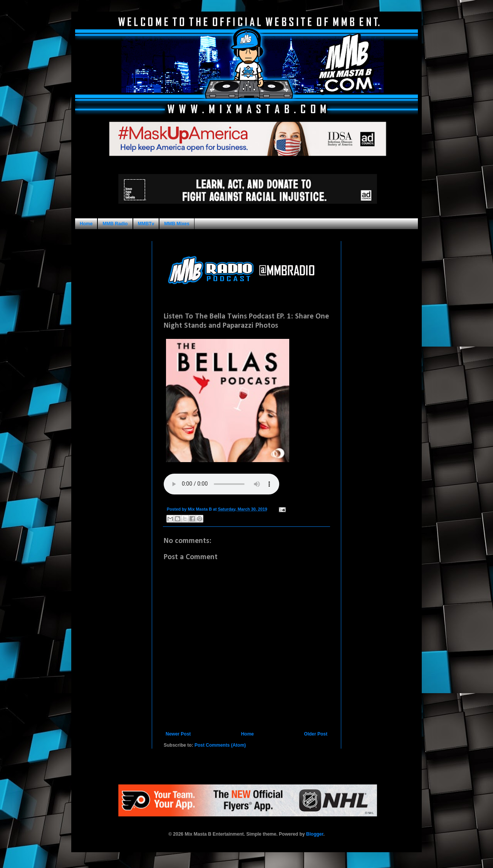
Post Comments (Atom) (220, 745)
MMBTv (146, 224)
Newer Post (178, 734)
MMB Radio (115, 224)
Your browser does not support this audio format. (221, 484)
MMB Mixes (177, 224)
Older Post (316, 734)
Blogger (315, 834)
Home (86, 224)
